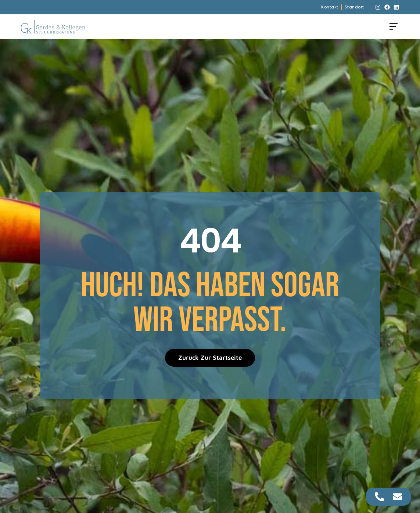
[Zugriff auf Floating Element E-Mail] (397, 497)
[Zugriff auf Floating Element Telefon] (379, 497)
